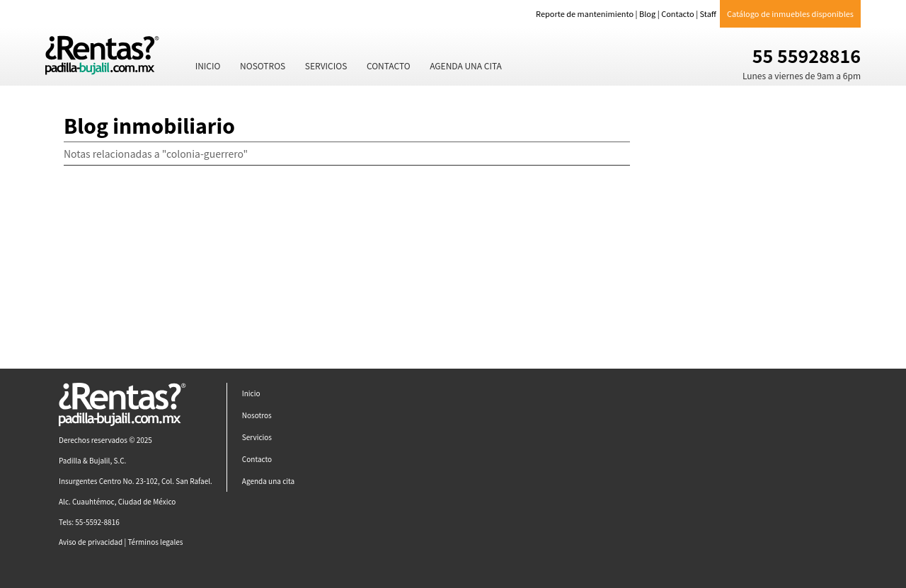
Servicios (326, 65)
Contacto (678, 13)
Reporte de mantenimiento (585, 13)
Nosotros (263, 65)
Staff (708, 13)
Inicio (208, 65)
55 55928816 (807, 55)
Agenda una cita (466, 65)
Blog (647, 13)
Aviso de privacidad (91, 542)
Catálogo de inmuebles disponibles (790, 13)
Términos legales (155, 542)
